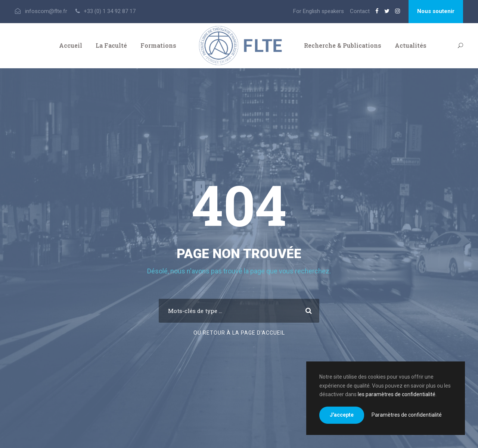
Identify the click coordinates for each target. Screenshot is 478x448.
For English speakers (319, 11)
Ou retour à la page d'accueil (239, 333)
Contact (360, 11)
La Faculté (111, 45)
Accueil (71, 45)
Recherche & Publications (343, 45)
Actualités (411, 45)
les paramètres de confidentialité (397, 394)
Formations (158, 45)
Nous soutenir (436, 11)
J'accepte (342, 415)
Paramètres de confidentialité (407, 415)
